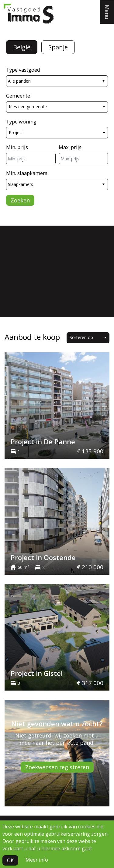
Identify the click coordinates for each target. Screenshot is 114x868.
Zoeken (20, 200)
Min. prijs (17, 147)
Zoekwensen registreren (57, 767)
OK (10, 860)
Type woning (21, 121)
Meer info (37, 860)
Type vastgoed (23, 70)
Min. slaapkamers (27, 173)
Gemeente (18, 96)
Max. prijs (70, 147)
